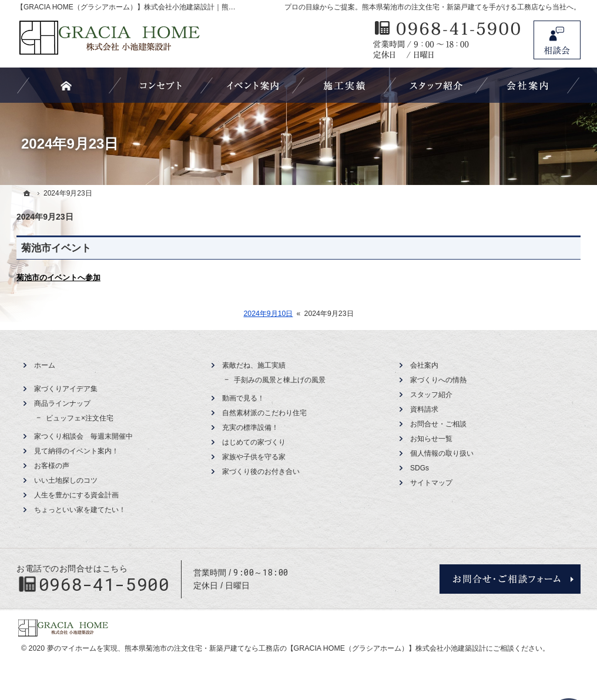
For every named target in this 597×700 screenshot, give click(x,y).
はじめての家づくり (254, 442)
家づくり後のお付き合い (261, 472)
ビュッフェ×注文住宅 (80, 418)
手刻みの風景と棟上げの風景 (280, 380)
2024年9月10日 (268, 314)
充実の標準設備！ (250, 428)
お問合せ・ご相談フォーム (510, 579)
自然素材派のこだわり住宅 (264, 413)
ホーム (45, 365)
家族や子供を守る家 (254, 457)
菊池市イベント (56, 248)
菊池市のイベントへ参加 (58, 277)
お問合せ (557, 40)
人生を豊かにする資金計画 (76, 495)
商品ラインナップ (62, 403)
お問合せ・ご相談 (438, 424)
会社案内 (424, 365)
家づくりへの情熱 (438, 380)
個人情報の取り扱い (442, 453)
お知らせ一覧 (431, 439)
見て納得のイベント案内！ (76, 451)
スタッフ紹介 (431, 395)
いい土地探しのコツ (66, 480)
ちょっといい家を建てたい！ (80, 510)
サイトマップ (431, 483)
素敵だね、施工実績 (254, 365)
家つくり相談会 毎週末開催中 (83, 436)
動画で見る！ (243, 398)
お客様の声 (52, 466)
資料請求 (424, 409)
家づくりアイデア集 (66, 389)
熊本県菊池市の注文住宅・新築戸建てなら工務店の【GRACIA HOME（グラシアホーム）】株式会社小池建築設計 (305, 648)
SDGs (420, 468)
